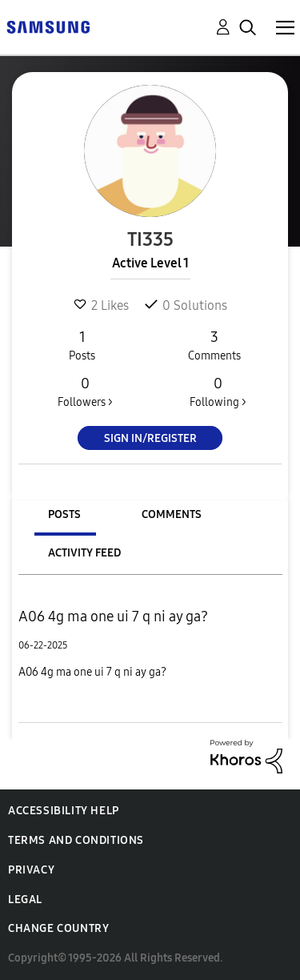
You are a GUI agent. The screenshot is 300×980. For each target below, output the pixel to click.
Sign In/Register (150, 438)
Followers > (85, 392)
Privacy (31, 870)
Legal (25, 900)
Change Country (58, 928)
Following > (218, 392)
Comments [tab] (172, 514)
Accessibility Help (64, 811)
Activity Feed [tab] (84, 553)
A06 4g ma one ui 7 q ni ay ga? (113, 617)
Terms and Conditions (76, 840)
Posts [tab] (64, 514)
